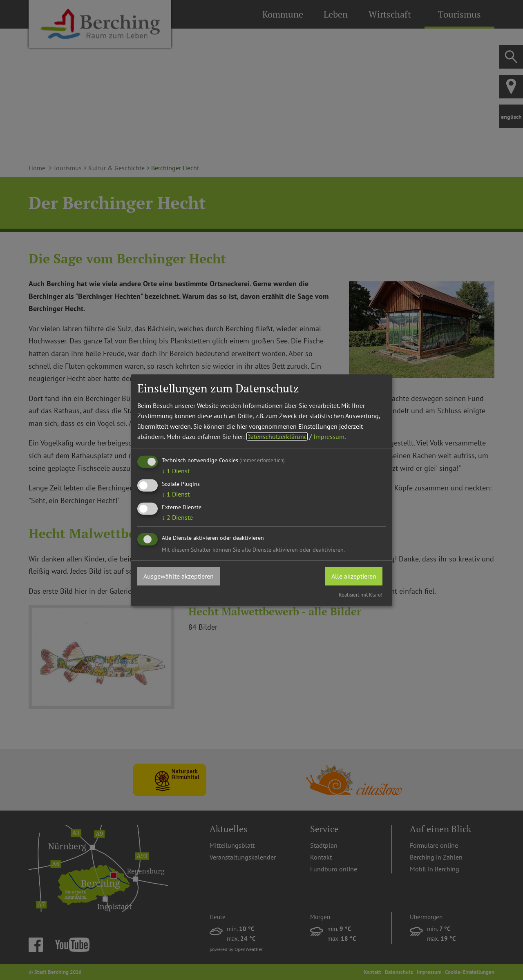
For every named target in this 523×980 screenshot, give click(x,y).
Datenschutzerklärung (277, 437)
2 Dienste (177, 517)
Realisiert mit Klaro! (361, 595)
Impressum (329, 437)
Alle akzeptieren (354, 576)
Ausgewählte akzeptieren (179, 576)
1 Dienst (176, 471)
